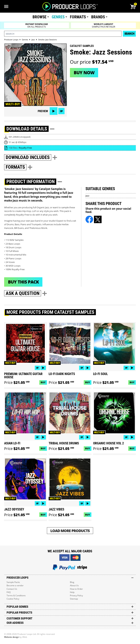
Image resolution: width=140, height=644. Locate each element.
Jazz (87, 196)
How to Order (76, 589)
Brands (98, 17)
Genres (58, 17)
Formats (78, 17)
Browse (39, 17)
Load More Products (70, 531)
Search (129, 34)
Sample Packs (13, 582)
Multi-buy (13, 104)
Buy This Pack (23, 282)
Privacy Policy (76, 595)
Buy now (84, 72)
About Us (74, 585)
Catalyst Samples (82, 46)
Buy (43, 382)
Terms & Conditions (16, 595)
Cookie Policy (13, 599)
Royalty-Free (25, 148)
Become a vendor (15, 585)
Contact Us (12, 589)
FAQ (9, 592)
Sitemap (74, 599)
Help (72, 592)
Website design (12, 637)
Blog (72, 582)
